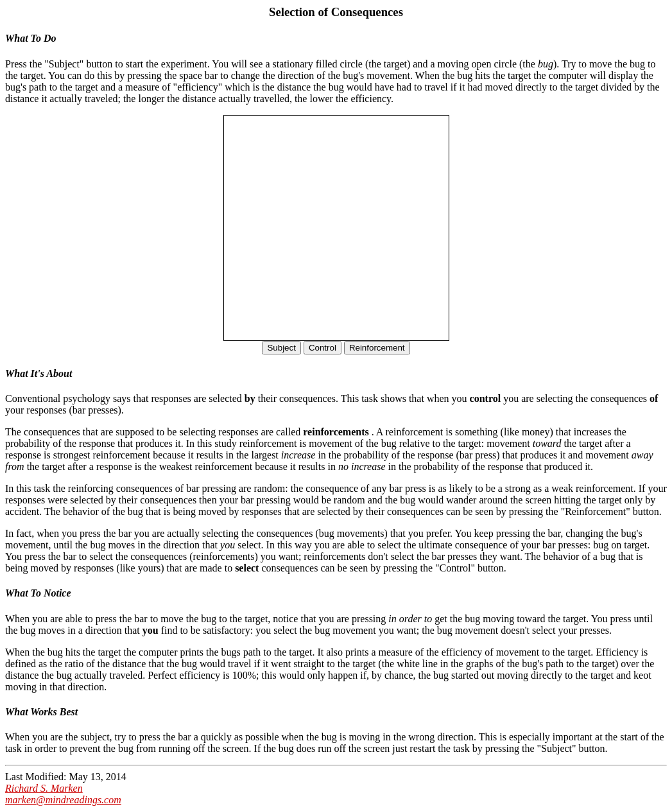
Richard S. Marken (44, 788)
